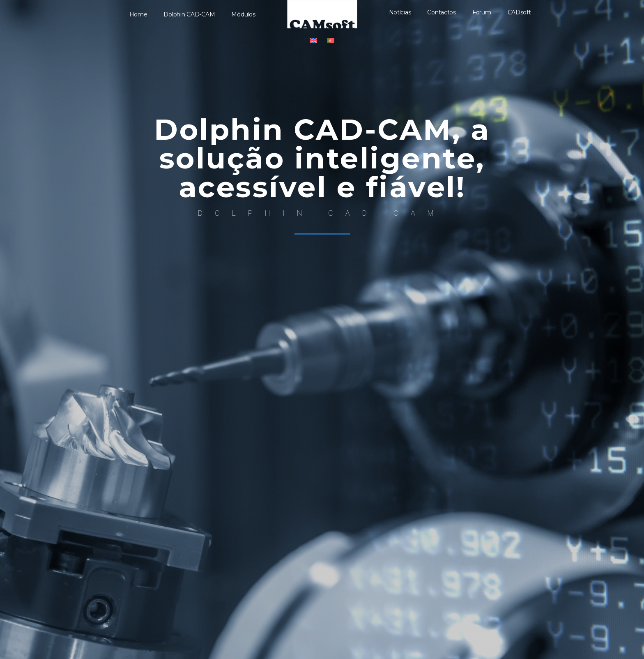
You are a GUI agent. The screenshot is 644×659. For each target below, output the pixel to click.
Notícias (400, 12)
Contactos (442, 12)
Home (138, 14)
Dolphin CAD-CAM (189, 14)
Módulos (243, 14)
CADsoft (519, 12)
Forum (482, 12)
